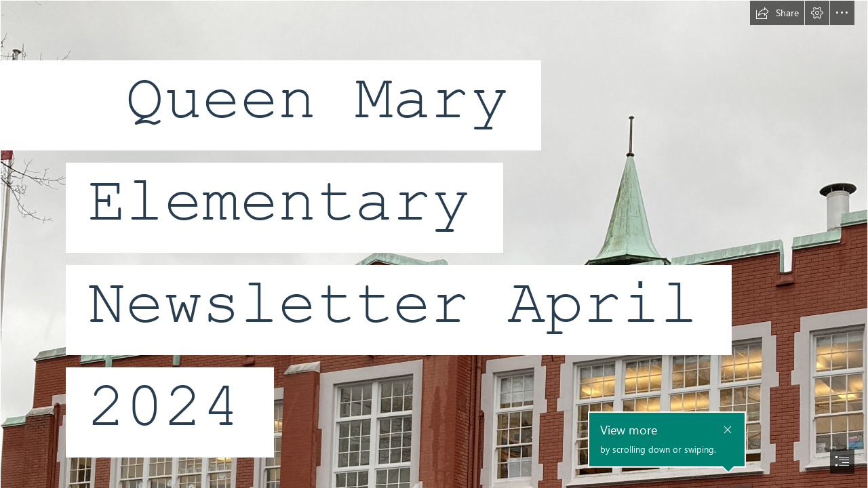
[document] (434, 244)
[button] (777, 13)
